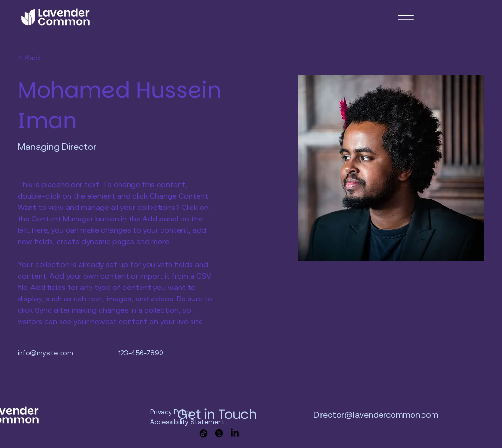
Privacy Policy (171, 412)
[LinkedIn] (235, 433)
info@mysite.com (45, 353)
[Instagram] (219, 433)
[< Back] (36, 58)
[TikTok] (203, 433)
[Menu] (406, 17)
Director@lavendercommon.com (376, 414)
